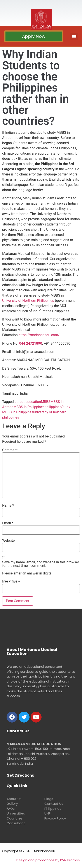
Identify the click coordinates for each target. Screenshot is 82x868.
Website (8, 541)
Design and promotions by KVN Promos (48, 860)
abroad (20, 402)
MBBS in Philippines (29, 407)
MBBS (46, 402)
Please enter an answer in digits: (27, 573)
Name (8, 506)
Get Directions (20, 775)
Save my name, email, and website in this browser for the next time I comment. (41, 564)
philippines (53, 407)
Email (8, 523)
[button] (34, 36)
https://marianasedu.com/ (39, 335)
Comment (10, 450)
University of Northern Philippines (28, 301)
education (33, 402)
